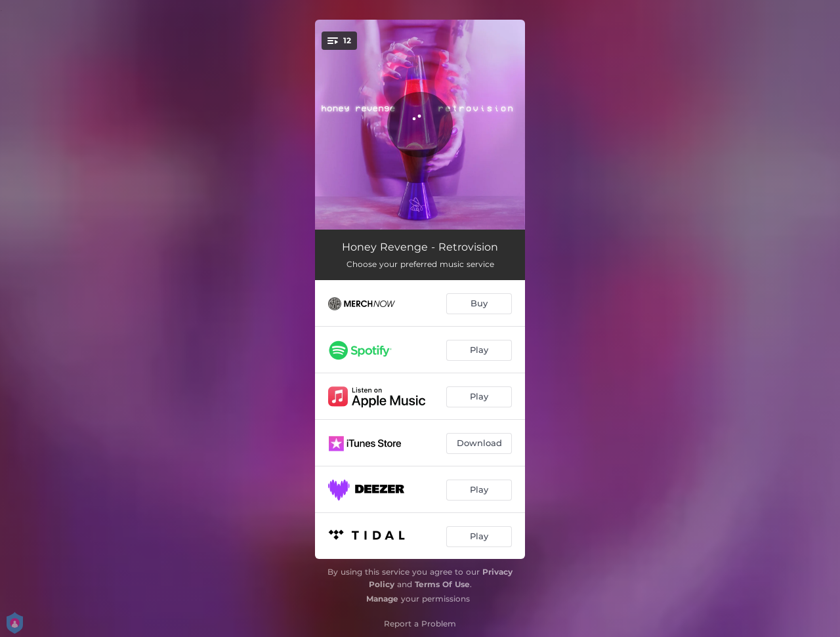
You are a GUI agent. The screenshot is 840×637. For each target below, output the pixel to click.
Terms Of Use (442, 584)
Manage (382, 599)
